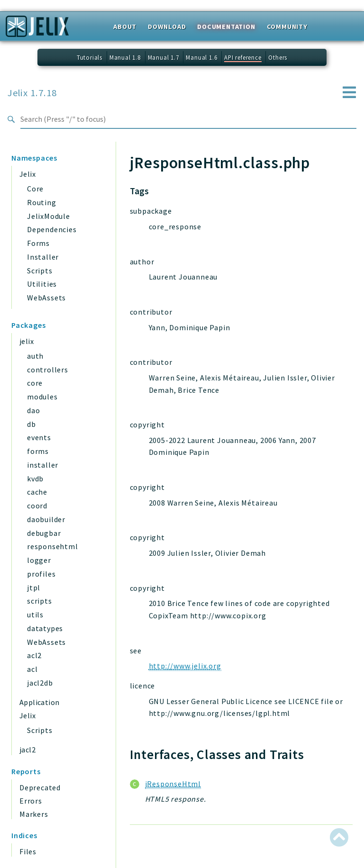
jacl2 (27, 750)
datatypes (45, 628)
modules (42, 397)
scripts (40, 601)
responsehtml (53, 546)
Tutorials (90, 57)
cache (37, 492)
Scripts (40, 271)
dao (33, 410)
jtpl (34, 588)
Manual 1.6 (201, 57)
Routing (42, 202)
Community (287, 27)
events (39, 437)
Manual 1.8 (125, 57)
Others (278, 57)
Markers (34, 814)
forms (38, 451)
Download (167, 27)
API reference (243, 57)
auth (35, 356)
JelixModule (49, 216)
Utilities (42, 284)
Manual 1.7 (164, 57)
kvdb (35, 479)
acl (32, 669)
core (35, 383)
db (32, 424)
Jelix (27, 174)
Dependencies (52, 229)
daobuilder (46, 519)
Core (35, 189)
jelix (27, 341)
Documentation (226, 27)
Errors (31, 801)
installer (43, 465)
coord (37, 506)
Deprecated (40, 787)
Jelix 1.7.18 (32, 93)
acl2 (34, 655)
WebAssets (46, 298)
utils (35, 615)
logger (39, 560)
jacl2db (40, 683)
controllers (48, 370)
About (125, 27)
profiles (41, 574)
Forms (38, 243)
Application (39, 702)
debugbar (44, 533)
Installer (43, 257)
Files (28, 851)
